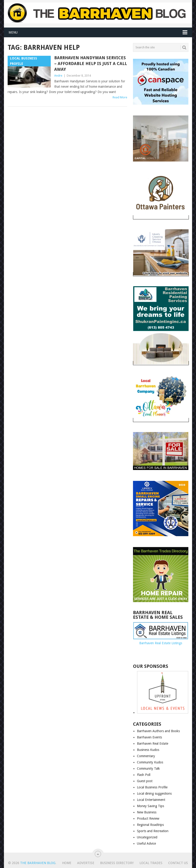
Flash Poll (144, 775)
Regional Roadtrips (150, 825)
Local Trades (151, 863)
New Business (147, 812)
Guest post (145, 781)
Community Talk (148, 768)
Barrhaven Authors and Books (158, 731)
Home (67, 863)
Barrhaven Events (149, 737)
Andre (58, 76)
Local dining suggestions (154, 793)
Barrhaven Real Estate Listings (161, 643)
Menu (13, 32)
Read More (120, 97)
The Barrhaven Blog (38, 863)
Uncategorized (147, 837)
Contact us (178, 863)
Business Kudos (148, 750)
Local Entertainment (151, 800)
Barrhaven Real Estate (153, 744)
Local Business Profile (152, 787)
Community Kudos (150, 762)
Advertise (86, 863)
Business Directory (117, 863)
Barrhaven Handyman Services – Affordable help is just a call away (91, 64)
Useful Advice (146, 843)
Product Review (148, 818)
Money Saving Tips (150, 806)
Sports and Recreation (153, 831)
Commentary (146, 756)
